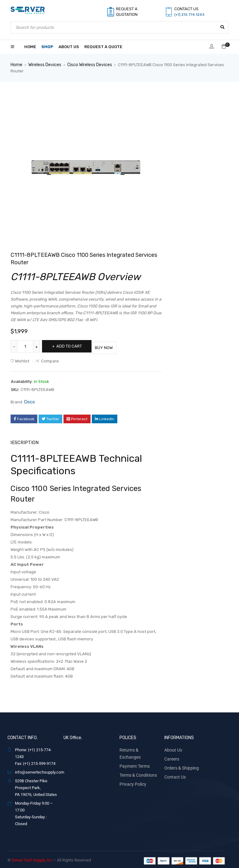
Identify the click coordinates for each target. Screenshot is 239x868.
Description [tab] (23, 440)
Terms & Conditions (137, 764)
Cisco (29, 400)
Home (16, 64)
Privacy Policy (132, 773)
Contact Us (174, 773)
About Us (172, 747)
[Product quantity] (26, 346)
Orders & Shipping (180, 764)
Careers (171, 756)
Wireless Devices (44, 64)
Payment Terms (133, 756)
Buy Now (116, 346)
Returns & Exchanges (138, 747)
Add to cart (73, 346)
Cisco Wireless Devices (87, 64)
